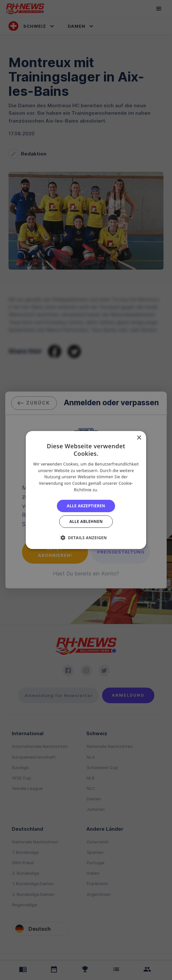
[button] (86, 538)
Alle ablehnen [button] (86, 521)
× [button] (139, 438)
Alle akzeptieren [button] (86, 506)
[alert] (86, 490)
